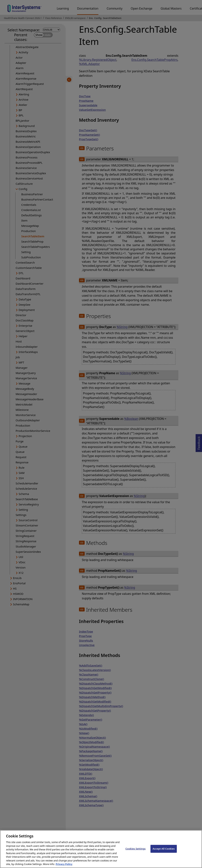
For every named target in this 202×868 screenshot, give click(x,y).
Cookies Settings (136, 851)
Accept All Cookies (164, 851)
